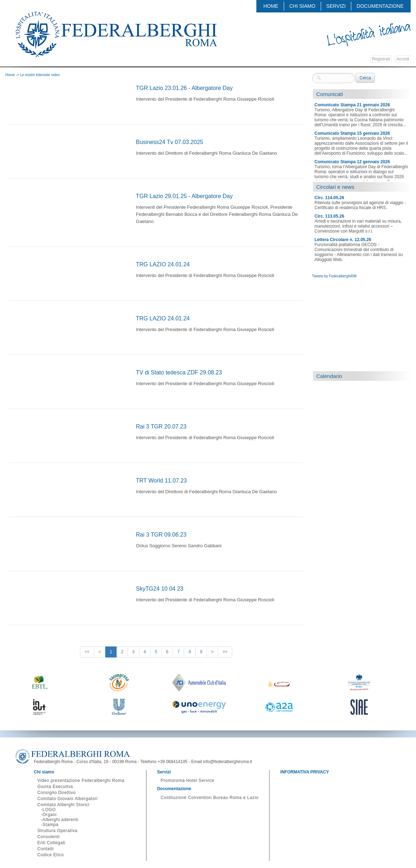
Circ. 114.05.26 (329, 198)
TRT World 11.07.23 (161, 481)
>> (225, 652)
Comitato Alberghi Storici (63, 805)
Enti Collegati (51, 843)
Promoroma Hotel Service (188, 781)
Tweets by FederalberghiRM (334, 276)
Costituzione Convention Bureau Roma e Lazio (210, 798)
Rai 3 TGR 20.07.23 (161, 427)
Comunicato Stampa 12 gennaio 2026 (352, 162)
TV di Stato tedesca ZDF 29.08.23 (179, 372)
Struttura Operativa (57, 831)
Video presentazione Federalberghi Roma (81, 781)
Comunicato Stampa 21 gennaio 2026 (352, 105)
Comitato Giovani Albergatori (68, 799)
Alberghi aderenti (61, 820)
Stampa (51, 825)
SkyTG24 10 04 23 (159, 589)
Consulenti (49, 837)
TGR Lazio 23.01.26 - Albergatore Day (184, 88)
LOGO (49, 810)
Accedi (403, 59)
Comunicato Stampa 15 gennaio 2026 (352, 133)
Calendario (329, 376)
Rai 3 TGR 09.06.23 (161, 535)
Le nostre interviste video (40, 75)
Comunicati (330, 94)
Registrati (381, 59)
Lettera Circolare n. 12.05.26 (343, 240)
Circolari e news (335, 187)
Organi (50, 815)
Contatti (46, 849)
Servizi (336, 6)
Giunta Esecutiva (55, 787)
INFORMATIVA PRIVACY (305, 772)
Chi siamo (302, 6)
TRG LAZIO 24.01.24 (163, 264)
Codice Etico (51, 855)
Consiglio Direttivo (57, 793)
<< (87, 652)
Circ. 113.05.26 (329, 216)
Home (271, 6)
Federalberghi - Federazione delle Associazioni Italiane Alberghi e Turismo (116, 34)
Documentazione (380, 6)
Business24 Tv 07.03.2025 (169, 142)
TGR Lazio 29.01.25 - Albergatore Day (184, 196)
